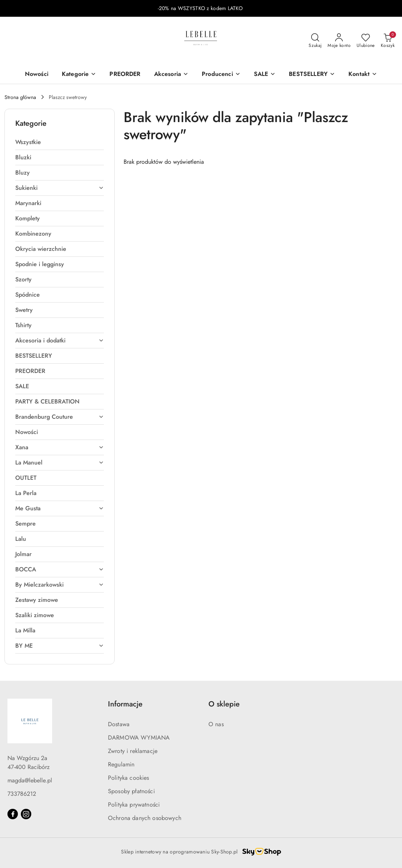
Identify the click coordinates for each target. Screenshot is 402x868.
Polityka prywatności (134, 805)
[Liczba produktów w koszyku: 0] (388, 41)
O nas (216, 724)
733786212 (22, 794)
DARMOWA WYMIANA (139, 738)
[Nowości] (37, 75)
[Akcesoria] (171, 75)
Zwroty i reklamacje (133, 751)
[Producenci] (221, 75)
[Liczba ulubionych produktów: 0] (366, 41)
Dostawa (119, 724)
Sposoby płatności (131, 791)
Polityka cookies (129, 778)
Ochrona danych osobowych (145, 818)
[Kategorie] (79, 75)
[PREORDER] (125, 75)
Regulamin (121, 764)
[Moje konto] (339, 41)
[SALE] (265, 75)
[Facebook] (13, 814)
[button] (363, 75)
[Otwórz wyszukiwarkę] (315, 41)
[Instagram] (26, 814)
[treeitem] (60, 142)
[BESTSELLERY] (312, 75)
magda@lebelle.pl (30, 780)
